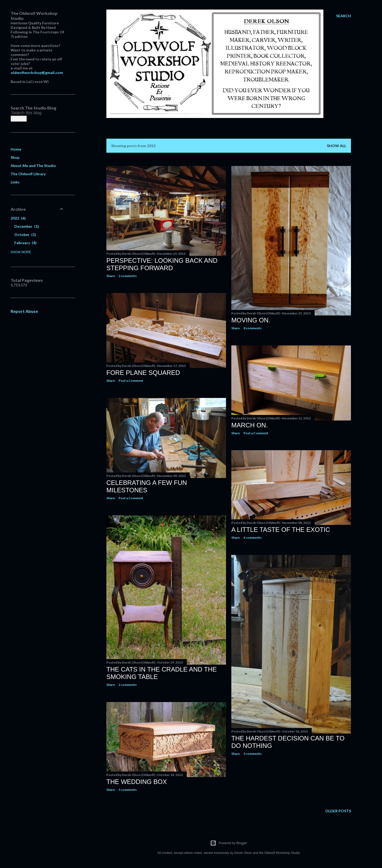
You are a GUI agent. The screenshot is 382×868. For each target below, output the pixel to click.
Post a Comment (131, 381)
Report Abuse (24, 311)
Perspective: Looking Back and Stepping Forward (162, 264)
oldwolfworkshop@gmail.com (37, 73)
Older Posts (338, 811)
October (25, 234)
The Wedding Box (137, 782)
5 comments (128, 790)
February (25, 243)
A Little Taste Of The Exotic (281, 530)
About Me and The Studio (33, 166)
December (27, 226)
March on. (249, 425)
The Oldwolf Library (28, 174)
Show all (337, 146)
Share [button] (111, 276)
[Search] (344, 16)
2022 (18, 218)
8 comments (253, 328)
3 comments (253, 754)
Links (15, 182)
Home (16, 149)
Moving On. (251, 320)
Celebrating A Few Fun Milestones (147, 486)
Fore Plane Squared (143, 373)
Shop (15, 157)
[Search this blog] (31, 113)
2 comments (128, 276)
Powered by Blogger (229, 843)
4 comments (253, 538)
